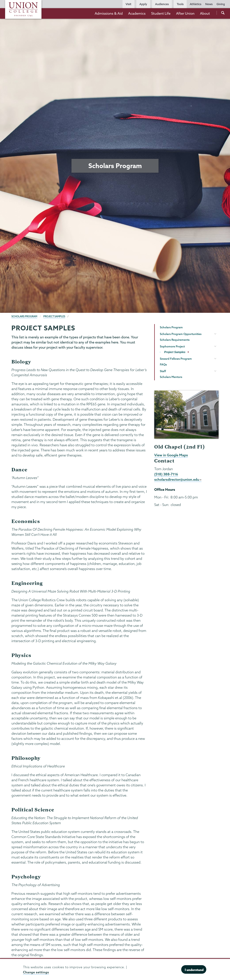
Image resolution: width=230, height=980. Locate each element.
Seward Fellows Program (176, 359)
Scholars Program (24, 316)
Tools (180, 4)
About (205, 13)
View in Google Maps (171, 455)
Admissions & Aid (109, 13)
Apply (143, 4)
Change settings (36, 972)
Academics (137, 13)
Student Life (161, 13)
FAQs (163, 364)
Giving (221, 4)
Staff (163, 371)
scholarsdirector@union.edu (178, 479)
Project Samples (54, 316)
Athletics (196, 4)
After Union (185, 13)
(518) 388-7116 (166, 474)
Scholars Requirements (175, 340)
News (209, 4)
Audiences (162, 4)
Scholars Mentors (171, 377)
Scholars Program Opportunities (181, 334)
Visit (128, 4)
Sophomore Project (172, 346)
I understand (194, 970)
